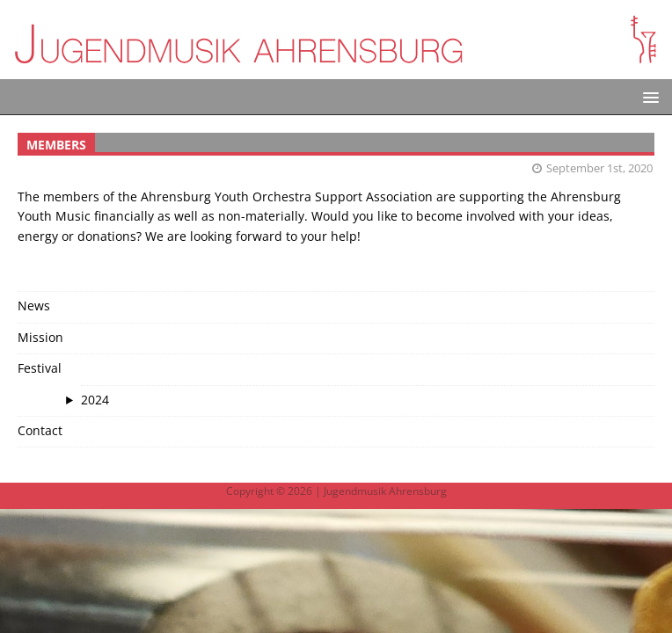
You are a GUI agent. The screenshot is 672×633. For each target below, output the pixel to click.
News (34, 306)
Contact (40, 430)
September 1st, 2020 (599, 168)
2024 (95, 400)
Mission (40, 337)
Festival (40, 368)
